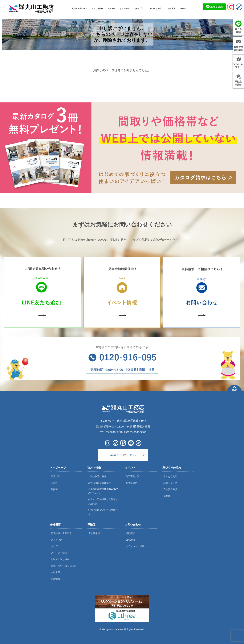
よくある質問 (170, 476)
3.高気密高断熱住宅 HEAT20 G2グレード (103, 491)
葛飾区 (54, 489)
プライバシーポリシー (137, 546)
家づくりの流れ (172, 468)
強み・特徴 (94, 468)
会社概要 (55, 525)
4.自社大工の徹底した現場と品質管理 (103, 502)
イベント (130, 468)
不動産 (91, 525)
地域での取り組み (60, 559)
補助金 (167, 496)
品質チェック (170, 483)
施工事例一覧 (133, 476)
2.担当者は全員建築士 (100, 483)
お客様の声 (132, 483)
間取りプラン (140, 9)
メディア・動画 (59, 553)
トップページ (58, 468)
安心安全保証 (170, 489)
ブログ (54, 546)
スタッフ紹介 (58, 540)
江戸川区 (55, 476)
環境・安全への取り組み (63, 566)
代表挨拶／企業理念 (61, 533)
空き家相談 (94, 533)
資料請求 (130, 533)
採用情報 (55, 579)
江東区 (54, 483)
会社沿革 (55, 572)
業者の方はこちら (123, 455)
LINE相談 (131, 540)
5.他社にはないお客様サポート (103, 512)
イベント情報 (97, 9)
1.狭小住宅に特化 (97, 476)
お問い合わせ (133, 525)
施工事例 (112, 9)
